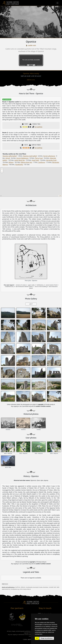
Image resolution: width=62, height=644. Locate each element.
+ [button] (2, 169)
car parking (38, 127)
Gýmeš (8, 158)
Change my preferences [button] (47, 638)
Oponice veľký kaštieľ (10, 156)
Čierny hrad (39, 158)
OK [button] (37, 638)
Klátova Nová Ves (26, 162)
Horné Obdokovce (22, 158)
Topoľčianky (19, 165)
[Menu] (57, 3)
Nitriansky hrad (51, 160)
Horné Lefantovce (49, 156)
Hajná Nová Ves (20, 160)
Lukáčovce (42, 162)
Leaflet (60, 196)
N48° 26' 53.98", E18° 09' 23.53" (31, 76)
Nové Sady (35, 160)
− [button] (2, 172)
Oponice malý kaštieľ (30, 156)
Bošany (11, 162)
